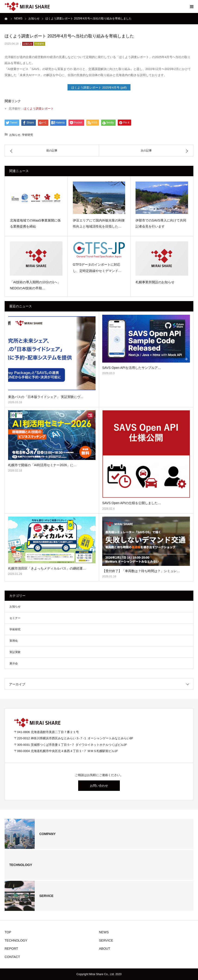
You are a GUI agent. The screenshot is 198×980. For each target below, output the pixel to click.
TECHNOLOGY (16, 940)
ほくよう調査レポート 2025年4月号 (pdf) (99, 88)
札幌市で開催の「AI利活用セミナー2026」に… (42, 465)
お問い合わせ (99, 786)
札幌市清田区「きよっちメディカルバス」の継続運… (47, 568)
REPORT (11, 949)
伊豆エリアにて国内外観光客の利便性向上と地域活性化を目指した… (99, 223)
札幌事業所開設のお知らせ (155, 282)
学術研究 (40, 44)
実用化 (14, 641)
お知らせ (28, 44)
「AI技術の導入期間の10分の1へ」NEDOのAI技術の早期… (35, 285)
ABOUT (105, 949)
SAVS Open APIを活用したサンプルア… (132, 368)
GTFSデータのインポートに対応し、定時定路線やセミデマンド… (97, 268)
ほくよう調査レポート (39, 109)
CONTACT (12, 957)
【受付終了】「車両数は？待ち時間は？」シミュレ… (141, 571)
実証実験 (15, 652)
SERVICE (106, 940)
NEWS (104, 932)
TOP (8, 932)
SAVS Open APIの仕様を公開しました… (132, 503)
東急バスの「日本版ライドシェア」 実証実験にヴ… (46, 397)
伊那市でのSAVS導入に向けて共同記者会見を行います (161, 223)
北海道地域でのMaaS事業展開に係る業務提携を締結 (35, 223)
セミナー (15, 618)
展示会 (14, 663)
